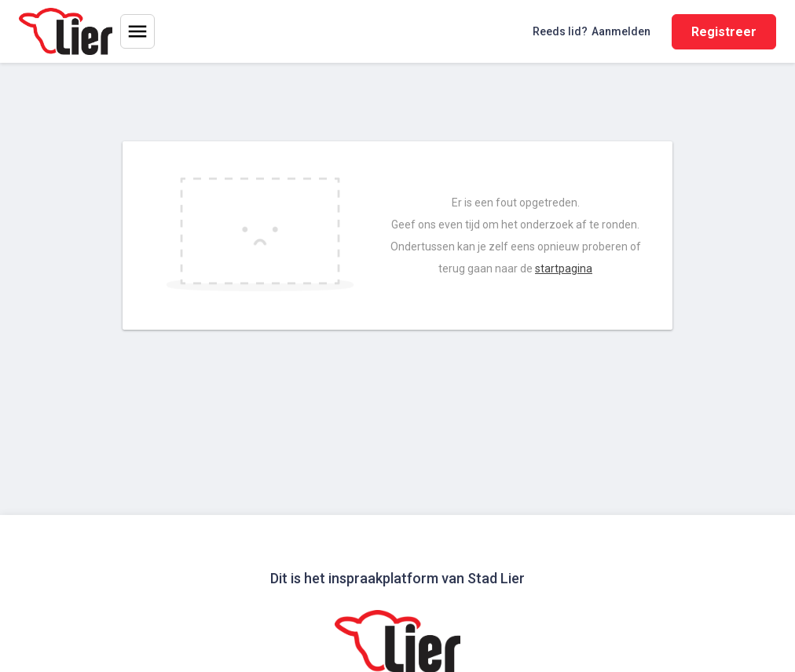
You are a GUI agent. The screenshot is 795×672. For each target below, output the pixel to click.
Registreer (724, 32)
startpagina (564, 268)
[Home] (66, 31)
